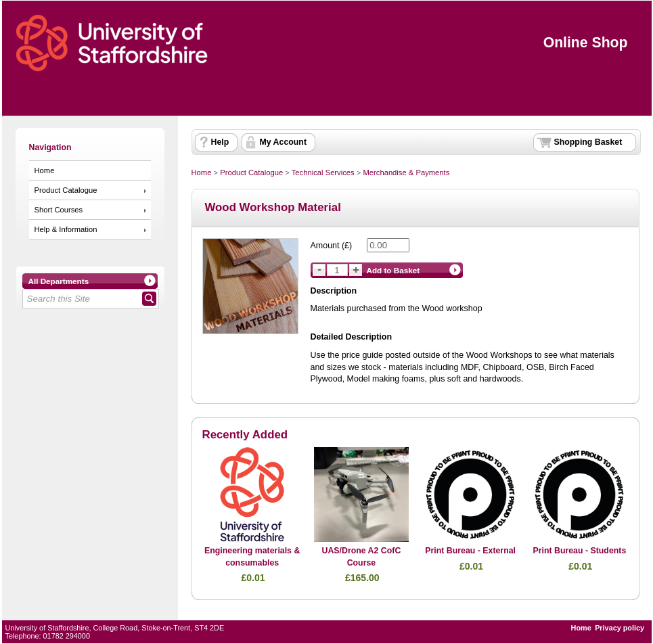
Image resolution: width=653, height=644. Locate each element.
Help (220, 142)
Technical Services (323, 172)
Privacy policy (620, 628)
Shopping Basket (588, 142)
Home (45, 170)
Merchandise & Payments (406, 172)
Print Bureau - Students (579, 551)
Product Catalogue (66, 190)
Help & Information (66, 229)
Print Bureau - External (470, 551)
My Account (284, 142)
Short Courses (59, 210)
